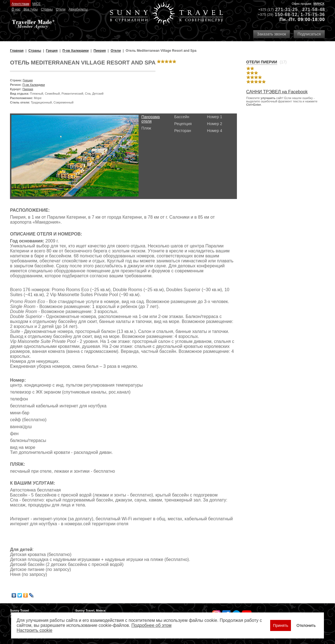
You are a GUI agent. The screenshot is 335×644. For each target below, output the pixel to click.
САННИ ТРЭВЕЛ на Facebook (277, 92)
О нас (16, 9)
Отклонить (306, 625)
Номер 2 (215, 124)
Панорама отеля (150, 119)
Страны (47, 9)
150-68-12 (286, 15)
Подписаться (309, 34)
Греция (28, 80)
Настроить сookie (34, 630)
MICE (37, 4)
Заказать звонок (272, 34)
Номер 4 (215, 131)
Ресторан (183, 131)
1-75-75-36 (313, 15)
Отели (61, 9)
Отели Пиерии (262, 62)
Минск (319, 4)
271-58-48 (314, 10)
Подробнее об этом (151, 625)
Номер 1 (215, 117)
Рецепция (183, 124)
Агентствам (20, 4)
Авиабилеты (78, 9)
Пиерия (28, 89)
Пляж (146, 128)
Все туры (31, 9)
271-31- (284, 10)
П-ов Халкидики (34, 85)
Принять (281, 625)
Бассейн (182, 117)
